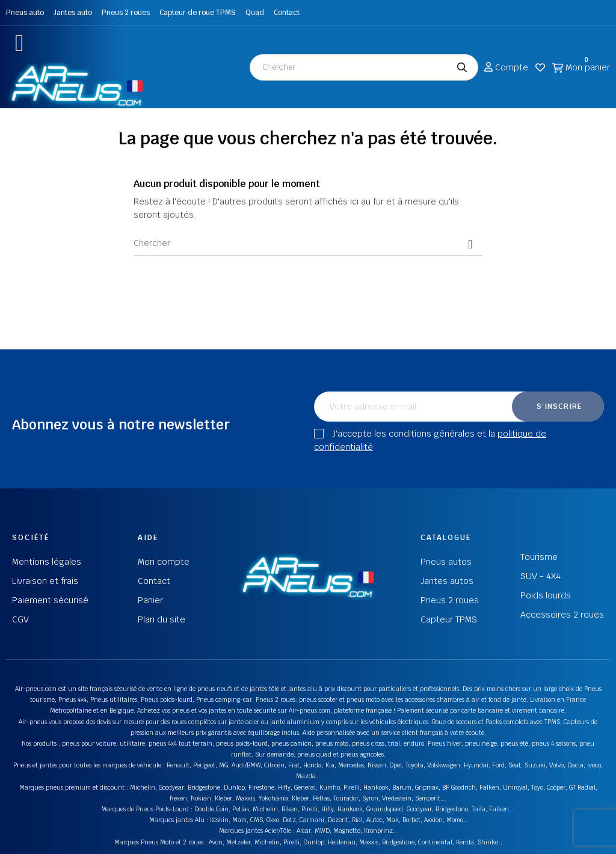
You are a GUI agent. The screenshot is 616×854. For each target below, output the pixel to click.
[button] (20, 43)
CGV (20, 619)
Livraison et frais (45, 581)
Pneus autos (446, 562)
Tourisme (539, 557)
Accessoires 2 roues (562, 615)
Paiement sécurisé (50, 600)
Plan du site (162, 619)
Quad (255, 13)
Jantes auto (73, 13)
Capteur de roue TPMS (198, 13)
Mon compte (164, 562)
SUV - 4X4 (541, 576)
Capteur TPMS (449, 619)
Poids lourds (546, 595)
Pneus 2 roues (126, 13)
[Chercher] (308, 244)
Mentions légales (47, 562)
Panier (150, 600)
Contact (287, 13)
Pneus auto (25, 13)
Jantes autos (447, 581)
